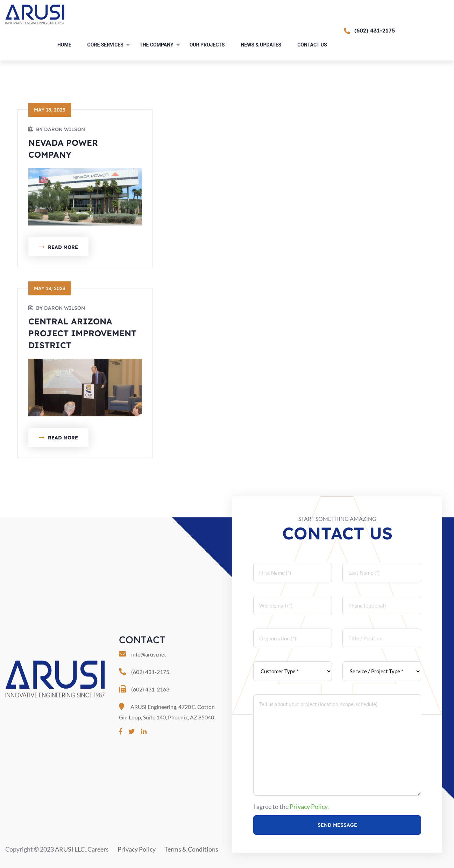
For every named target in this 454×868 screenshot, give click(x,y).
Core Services (105, 45)
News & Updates (261, 45)
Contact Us (312, 45)
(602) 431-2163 (150, 689)
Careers (98, 849)
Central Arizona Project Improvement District (82, 333)
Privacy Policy (308, 806)
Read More (58, 248)
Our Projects (207, 45)
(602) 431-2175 (150, 672)
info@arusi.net (149, 654)
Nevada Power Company (63, 149)
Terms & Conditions (191, 849)
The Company (157, 45)
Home (64, 45)
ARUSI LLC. (70, 849)
